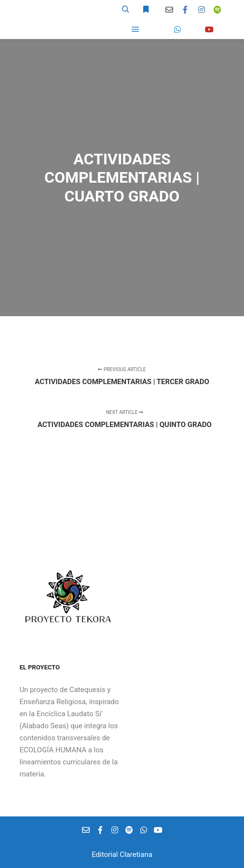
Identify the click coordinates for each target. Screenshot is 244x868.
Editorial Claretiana (122, 855)
